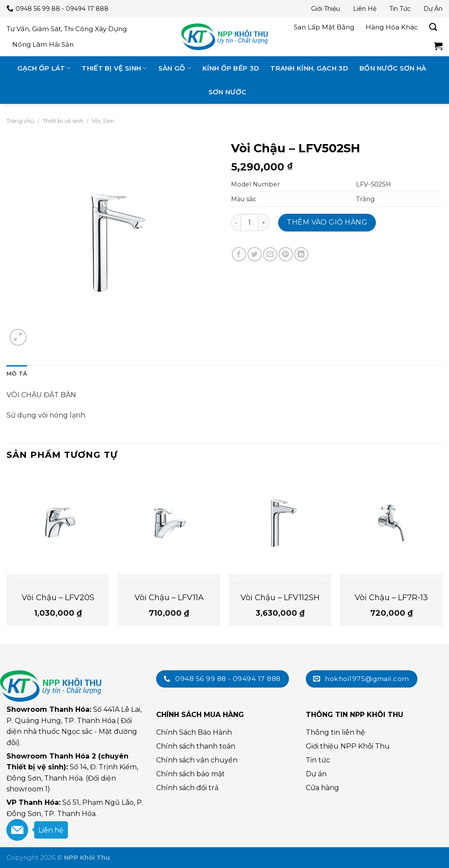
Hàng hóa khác (392, 27)
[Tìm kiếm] (433, 27)
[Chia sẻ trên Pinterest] (286, 254)
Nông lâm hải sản (43, 44)
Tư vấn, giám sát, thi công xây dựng (67, 29)
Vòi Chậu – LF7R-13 (391, 598)
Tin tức (400, 9)
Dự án (433, 9)
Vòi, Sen (103, 121)
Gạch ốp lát (44, 68)
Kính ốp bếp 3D (231, 68)
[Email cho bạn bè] (270, 254)
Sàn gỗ (175, 68)
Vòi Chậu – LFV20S (58, 598)
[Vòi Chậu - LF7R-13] (391, 522)
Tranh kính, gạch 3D (309, 68)
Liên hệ (365, 9)
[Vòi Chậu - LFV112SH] (280, 522)
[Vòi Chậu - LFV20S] (58, 522)
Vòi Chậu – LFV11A (169, 598)
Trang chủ (20, 121)
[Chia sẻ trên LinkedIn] (301, 254)
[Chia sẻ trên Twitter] (255, 254)
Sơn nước (227, 92)
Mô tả (17, 374)
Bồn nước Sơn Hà (393, 68)
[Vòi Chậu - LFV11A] (169, 522)
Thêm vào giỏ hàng (327, 222)
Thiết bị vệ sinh (114, 68)
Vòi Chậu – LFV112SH (280, 598)
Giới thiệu (326, 9)
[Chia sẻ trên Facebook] (239, 254)
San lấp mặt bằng (324, 27)
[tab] (17, 374)
